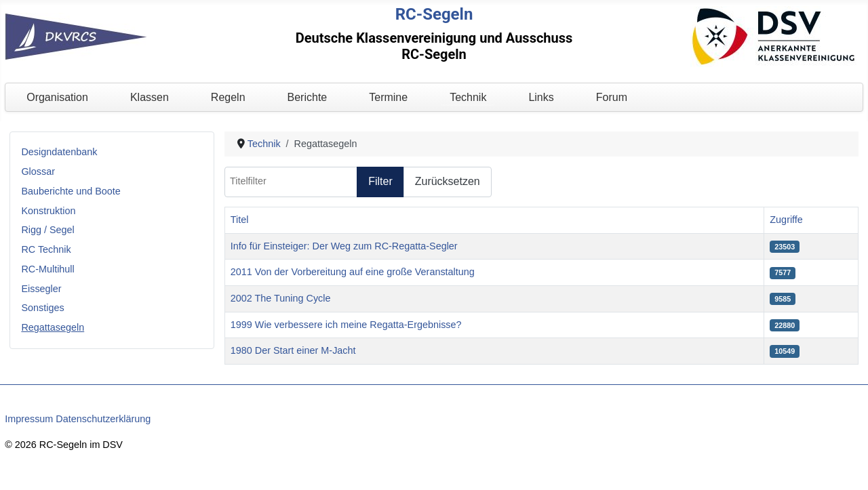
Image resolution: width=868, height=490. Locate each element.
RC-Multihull (47, 269)
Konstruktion (48, 211)
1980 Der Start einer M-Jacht (293, 350)
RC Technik (46, 249)
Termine (388, 97)
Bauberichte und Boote (71, 191)
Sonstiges (42, 308)
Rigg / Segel (47, 230)
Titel (240, 220)
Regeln (228, 97)
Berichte (308, 97)
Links (541, 97)
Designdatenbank (59, 152)
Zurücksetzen (448, 181)
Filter (380, 181)
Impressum (29, 419)
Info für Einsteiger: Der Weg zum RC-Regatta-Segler (344, 246)
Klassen (150, 97)
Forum (612, 97)
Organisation (57, 97)
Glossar (38, 171)
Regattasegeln (53, 327)
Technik (468, 97)
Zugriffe (786, 220)
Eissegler (41, 289)
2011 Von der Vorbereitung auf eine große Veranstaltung (353, 272)
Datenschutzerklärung (103, 419)
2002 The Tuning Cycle (281, 298)
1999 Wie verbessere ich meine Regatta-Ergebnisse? (346, 325)
